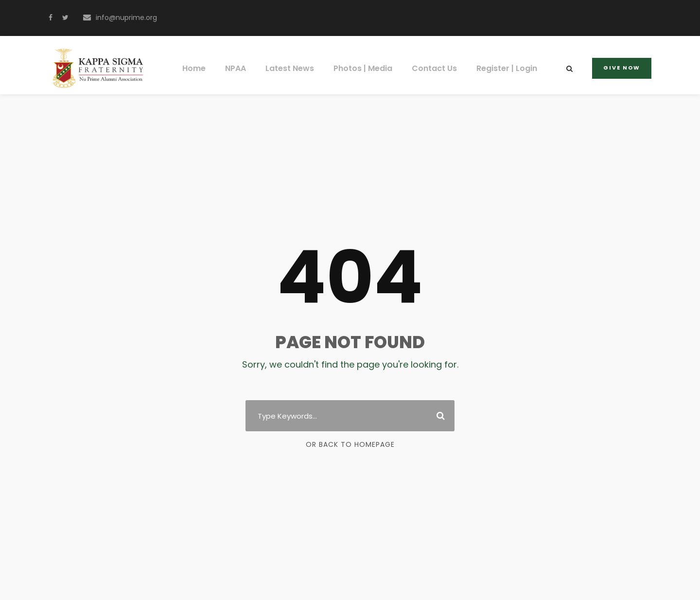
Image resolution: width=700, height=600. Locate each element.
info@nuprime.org (123, 18)
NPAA (241, 68)
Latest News (294, 68)
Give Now (623, 68)
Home (200, 68)
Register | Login (500, 68)
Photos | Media (364, 68)
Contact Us (431, 68)
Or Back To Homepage (350, 444)
